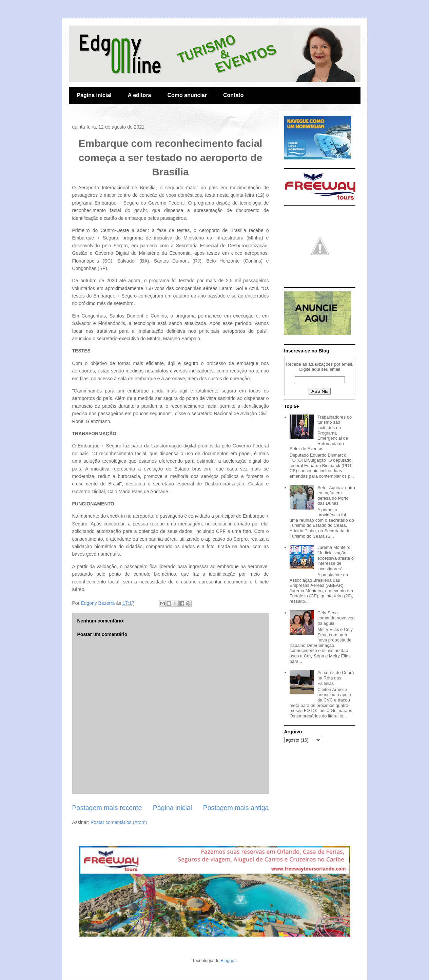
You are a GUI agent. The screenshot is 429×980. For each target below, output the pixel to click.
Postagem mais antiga (236, 808)
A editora (140, 95)
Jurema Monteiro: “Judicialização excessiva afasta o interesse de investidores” (336, 558)
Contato (233, 95)
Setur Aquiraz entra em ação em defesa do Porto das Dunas (336, 496)
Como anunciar (187, 95)
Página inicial (94, 95)
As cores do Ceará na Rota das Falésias (336, 678)
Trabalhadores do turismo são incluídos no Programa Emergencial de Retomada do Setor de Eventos (321, 433)
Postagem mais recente (107, 808)
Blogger (228, 960)
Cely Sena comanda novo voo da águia (336, 618)
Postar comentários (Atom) (119, 822)
